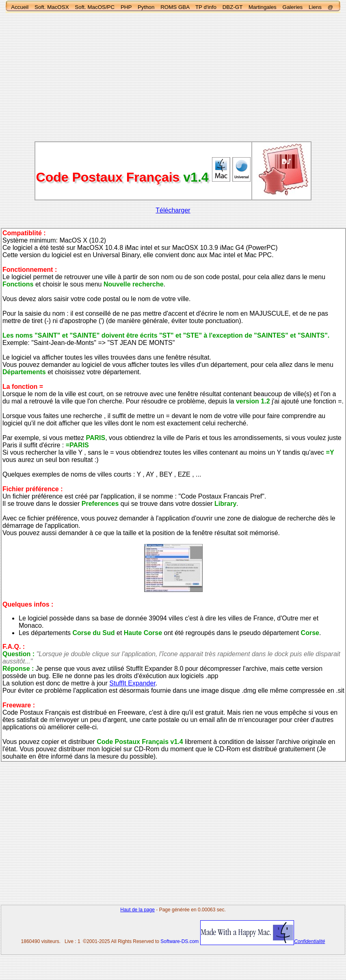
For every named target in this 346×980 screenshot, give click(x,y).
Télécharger (173, 210)
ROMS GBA (175, 7)
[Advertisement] (173, 77)
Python (146, 7)
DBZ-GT (232, 7)
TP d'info (206, 7)
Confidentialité (309, 941)
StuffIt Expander (132, 683)
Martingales (263, 7)
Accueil (20, 7)
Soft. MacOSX (52, 7)
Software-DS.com (179, 941)
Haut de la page (137, 910)
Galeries (293, 7)
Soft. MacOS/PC (95, 7)
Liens (315, 7)
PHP (126, 7)
